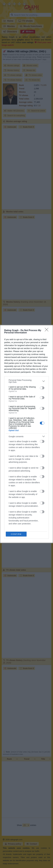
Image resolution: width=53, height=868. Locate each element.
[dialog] (26, 434)
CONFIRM (16, 534)
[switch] (42, 388)
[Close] (47, 331)
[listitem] (26, 381)
